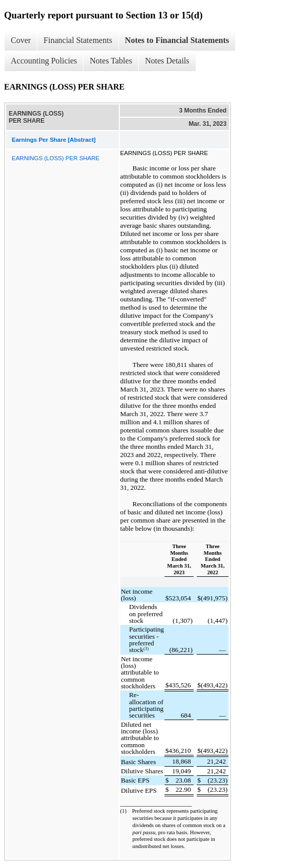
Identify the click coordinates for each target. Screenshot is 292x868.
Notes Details (167, 61)
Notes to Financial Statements (177, 40)
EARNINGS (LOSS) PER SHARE (56, 158)
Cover (21, 40)
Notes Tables (111, 61)
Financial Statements (78, 40)
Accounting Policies (44, 61)
